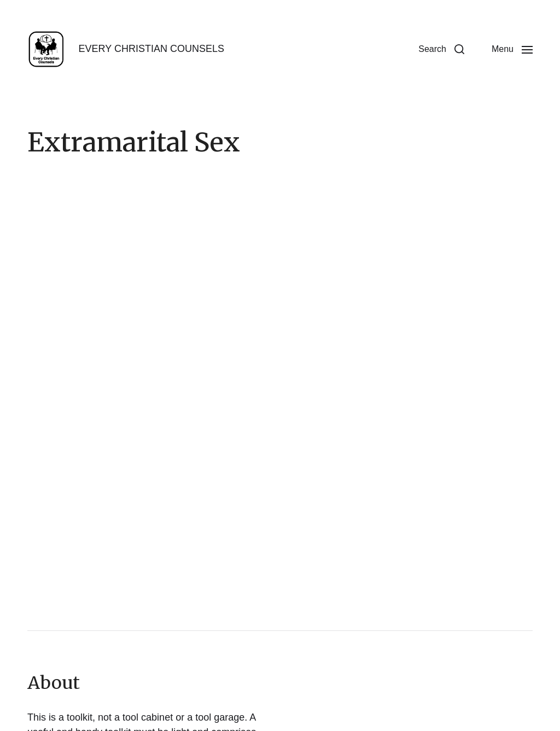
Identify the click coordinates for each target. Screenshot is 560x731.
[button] (441, 49)
